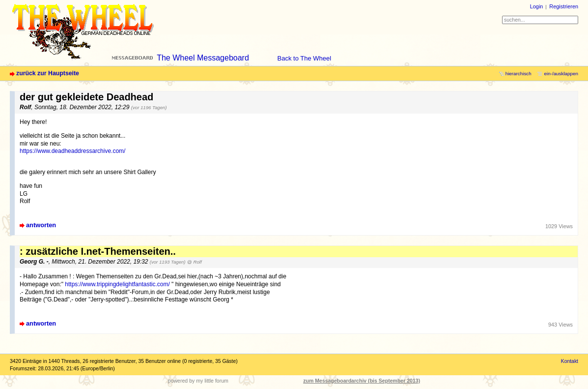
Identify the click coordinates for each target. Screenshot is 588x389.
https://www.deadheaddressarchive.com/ (72, 151)
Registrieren (564, 6)
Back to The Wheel (305, 58)
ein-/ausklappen (561, 74)
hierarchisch (518, 74)
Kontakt (570, 361)
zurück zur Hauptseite (48, 73)
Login (537, 6)
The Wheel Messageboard (203, 58)
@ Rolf (195, 262)
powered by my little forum (198, 381)
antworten (41, 225)
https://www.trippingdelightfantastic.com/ (117, 284)
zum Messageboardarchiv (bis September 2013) (362, 381)
